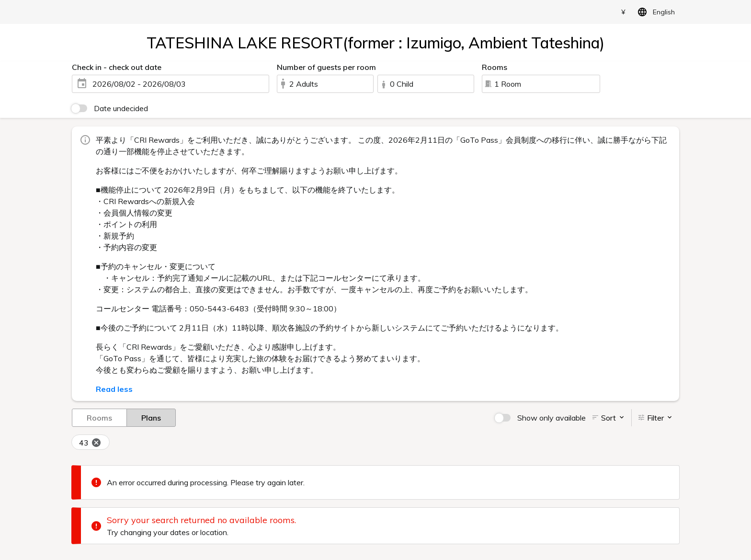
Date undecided (121, 108)
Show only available (552, 418)
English (654, 12)
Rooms (99, 417)
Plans (151, 417)
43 (90, 443)
